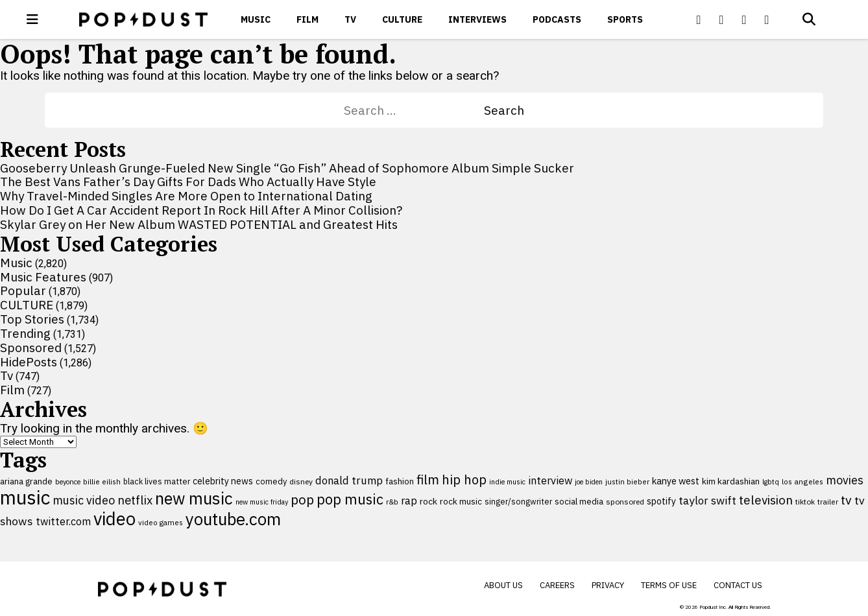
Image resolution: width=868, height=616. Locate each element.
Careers (557, 585)
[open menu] (32, 19)
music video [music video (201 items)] (84, 500)
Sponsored (31, 348)
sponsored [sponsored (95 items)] (625, 502)
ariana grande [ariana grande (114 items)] (26, 481)
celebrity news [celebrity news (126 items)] (223, 481)
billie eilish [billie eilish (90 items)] (102, 481)
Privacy (608, 585)
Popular (23, 290)
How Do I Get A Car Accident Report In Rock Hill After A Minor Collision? (201, 210)
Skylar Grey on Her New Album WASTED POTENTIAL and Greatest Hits (199, 224)
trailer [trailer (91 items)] (828, 502)
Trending (25, 333)
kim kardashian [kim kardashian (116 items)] (731, 481)
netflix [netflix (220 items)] (135, 500)
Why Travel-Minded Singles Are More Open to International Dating (186, 196)
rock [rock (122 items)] (428, 501)
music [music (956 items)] (25, 497)
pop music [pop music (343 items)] (350, 499)
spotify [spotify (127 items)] (661, 501)
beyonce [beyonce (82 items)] (68, 482)
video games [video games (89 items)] (161, 522)
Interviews (477, 19)
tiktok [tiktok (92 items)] (805, 502)
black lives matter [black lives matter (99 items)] (157, 481)
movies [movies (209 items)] (845, 480)
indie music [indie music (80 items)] (507, 482)
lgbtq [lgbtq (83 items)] (771, 482)
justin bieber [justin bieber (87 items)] (627, 481)
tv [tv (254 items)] (846, 500)
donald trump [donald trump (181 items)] (349, 480)
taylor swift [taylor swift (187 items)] (707, 501)
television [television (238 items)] (766, 500)
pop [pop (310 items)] (302, 500)
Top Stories (32, 319)
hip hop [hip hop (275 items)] (464, 480)
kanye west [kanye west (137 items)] (676, 481)
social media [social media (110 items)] (579, 501)
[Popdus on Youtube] (744, 19)
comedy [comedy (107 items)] (271, 481)
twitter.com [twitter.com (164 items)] (63, 521)
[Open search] (809, 19)
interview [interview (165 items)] (550, 480)
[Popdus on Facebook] (699, 19)
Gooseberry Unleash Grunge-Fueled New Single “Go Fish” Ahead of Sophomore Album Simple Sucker (287, 168)
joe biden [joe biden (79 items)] (589, 482)
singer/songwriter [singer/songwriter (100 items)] (518, 501)
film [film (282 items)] (428, 480)
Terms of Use (669, 585)
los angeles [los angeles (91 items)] (802, 481)
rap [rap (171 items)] (409, 501)
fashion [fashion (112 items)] (400, 481)
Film (307, 19)
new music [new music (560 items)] (194, 498)
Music (256, 19)
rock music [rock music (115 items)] (461, 501)
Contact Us (738, 585)
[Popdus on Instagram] (767, 19)
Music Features (43, 277)
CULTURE (402, 19)
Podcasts (557, 19)
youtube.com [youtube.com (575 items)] (233, 519)
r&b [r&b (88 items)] (392, 502)
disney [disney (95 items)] (301, 481)
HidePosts (29, 362)
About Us (503, 585)
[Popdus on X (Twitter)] (721, 19)
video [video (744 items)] (115, 519)
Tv (350, 19)
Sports (625, 19)
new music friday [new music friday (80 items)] (262, 502)
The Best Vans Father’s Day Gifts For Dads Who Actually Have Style (188, 182)
